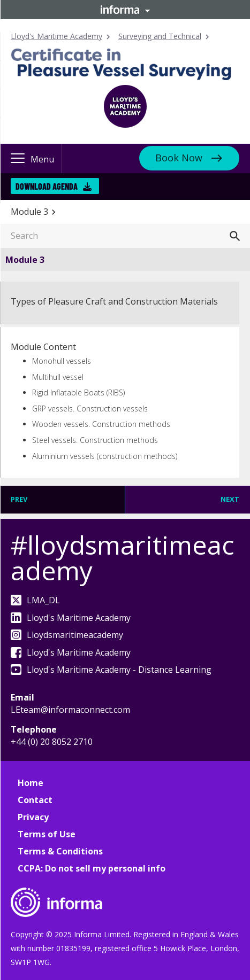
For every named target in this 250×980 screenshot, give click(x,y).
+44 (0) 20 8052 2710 (52, 742)
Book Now (179, 158)
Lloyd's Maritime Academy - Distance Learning (111, 670)
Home (31, 783)
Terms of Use (47, 834)
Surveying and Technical (160, 36)
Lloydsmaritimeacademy (67, 635)
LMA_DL (35, 600)
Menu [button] (42, 159)
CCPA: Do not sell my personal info (92, 868)
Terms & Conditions (60, 851)
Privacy (33, 817)
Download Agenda (54, 186)
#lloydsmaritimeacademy (122, 558)
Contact (35, 800)
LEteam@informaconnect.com (70, 710)
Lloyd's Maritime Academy (56, 36)
